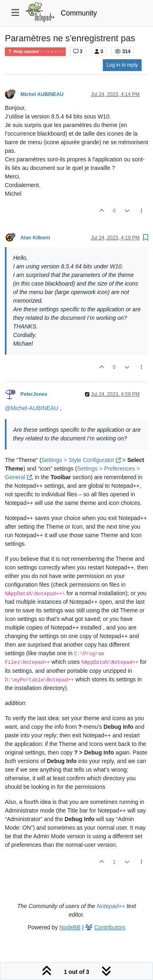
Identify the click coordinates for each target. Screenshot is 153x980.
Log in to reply (122, 65)
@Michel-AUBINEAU (32, 408)
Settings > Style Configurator (81, 460)
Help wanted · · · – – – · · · (35, 52)
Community (79, 13)
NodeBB (70, 927)
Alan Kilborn (35, 238)
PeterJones (34, 394)
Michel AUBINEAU (42, 94)
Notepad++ (111, 906)
